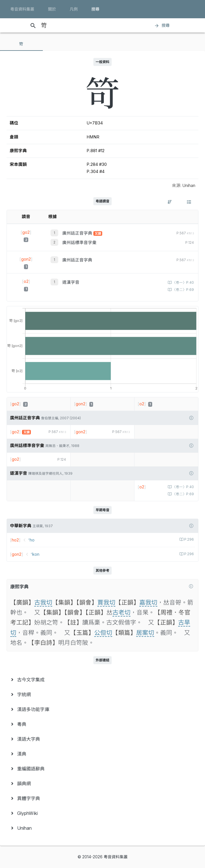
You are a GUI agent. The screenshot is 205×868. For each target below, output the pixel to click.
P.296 (189, 539)
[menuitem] (102, 680)
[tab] (21, 44)
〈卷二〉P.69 (183, 290)
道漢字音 (71, 282)
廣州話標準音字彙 (79, 243)
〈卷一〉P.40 (183, 283)
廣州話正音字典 (78, 233)
